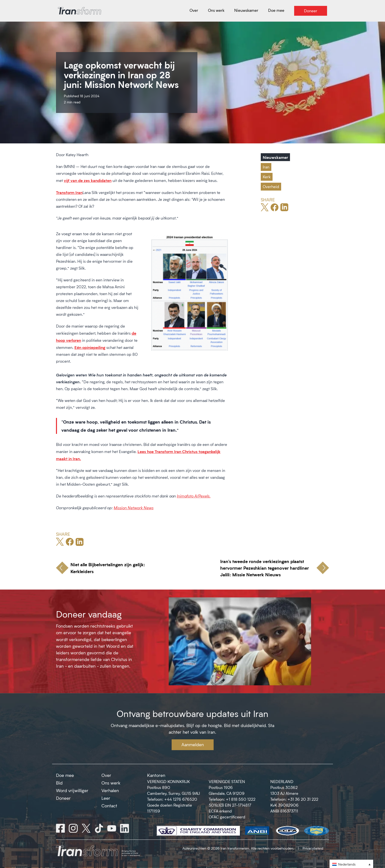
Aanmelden (193, 744)
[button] (351, 864)
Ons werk (111, 783)
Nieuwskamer (275, 157)
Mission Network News (134, 508)
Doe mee (65, 775)
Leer (106, 798)
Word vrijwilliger (72, 790)
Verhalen (110, 790)
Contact (109, 806)
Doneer (63, 798)
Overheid (271, 186)
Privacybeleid (313, 848)
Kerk (267, 177)
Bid (59, 783)
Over (106, 775)
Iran (266, 167)
